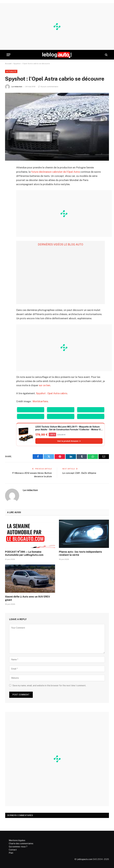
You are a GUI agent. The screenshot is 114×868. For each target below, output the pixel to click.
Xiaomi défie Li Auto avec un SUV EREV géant (27, 598)
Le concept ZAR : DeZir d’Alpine (79, 473)
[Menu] (8, 55)
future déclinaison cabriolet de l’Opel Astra (55, 172)
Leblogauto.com (85, 859)
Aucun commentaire (48, 87)
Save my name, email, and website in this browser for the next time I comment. (49, 686)
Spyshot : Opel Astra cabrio (52, 393)
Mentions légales (17, 840)
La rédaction (17, 87)
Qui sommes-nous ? (18, 847)
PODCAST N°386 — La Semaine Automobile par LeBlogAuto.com (24, 553)
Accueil (8, 64)
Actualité (11, 71)
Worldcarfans (40, 401)
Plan (11, 853)
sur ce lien (45, 385)
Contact (13, 850)
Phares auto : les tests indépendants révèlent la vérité (80, 553)
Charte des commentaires (21, 844)
